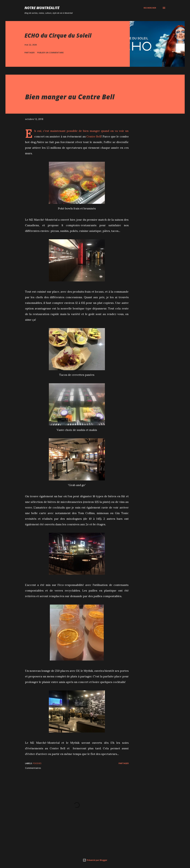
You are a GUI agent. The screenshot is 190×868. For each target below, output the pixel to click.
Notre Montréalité (42, 8)
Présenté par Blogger (95, 860)
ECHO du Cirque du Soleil (58, 35)
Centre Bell (94, 136)
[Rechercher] (150, 8)
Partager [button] (30, 53)
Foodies (37, 763)
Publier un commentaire (50, 53)
